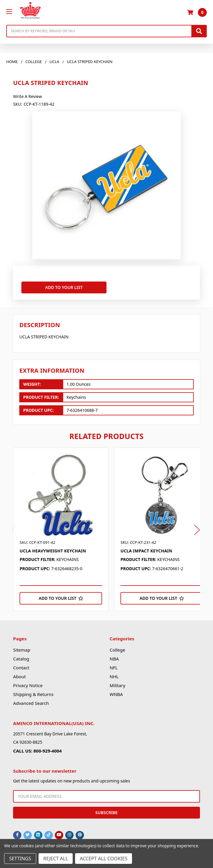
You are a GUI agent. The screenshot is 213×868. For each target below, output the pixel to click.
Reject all (56, 859)
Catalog (21, 659)
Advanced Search (31, 703)
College (117, 650)
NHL (114, 676)
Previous (15, 530)
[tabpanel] (64, 529)
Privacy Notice (28, 685)
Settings (20, 859)
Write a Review (27, 96)
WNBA (116, 694)
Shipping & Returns (33, 694)
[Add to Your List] (61, 598)
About (19, 676)
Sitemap (22, 650)
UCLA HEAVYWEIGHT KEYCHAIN (53, 551)
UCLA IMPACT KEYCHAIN (146, 551)
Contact (21, 668)
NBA (114, 659)
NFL (113, 668)
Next (197, 530)
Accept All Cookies (104, 859)
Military (117, 685)
